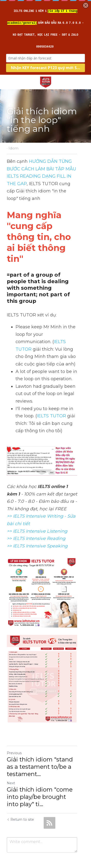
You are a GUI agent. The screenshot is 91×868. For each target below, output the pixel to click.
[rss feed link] (50, 810)
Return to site (20, 806)
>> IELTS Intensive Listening (37, 502)
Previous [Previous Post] (14, 740)
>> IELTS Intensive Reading (36, 509)
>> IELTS (16, 517)
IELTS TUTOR (32, 317)
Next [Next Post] (11, 770)
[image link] (46, 82)
